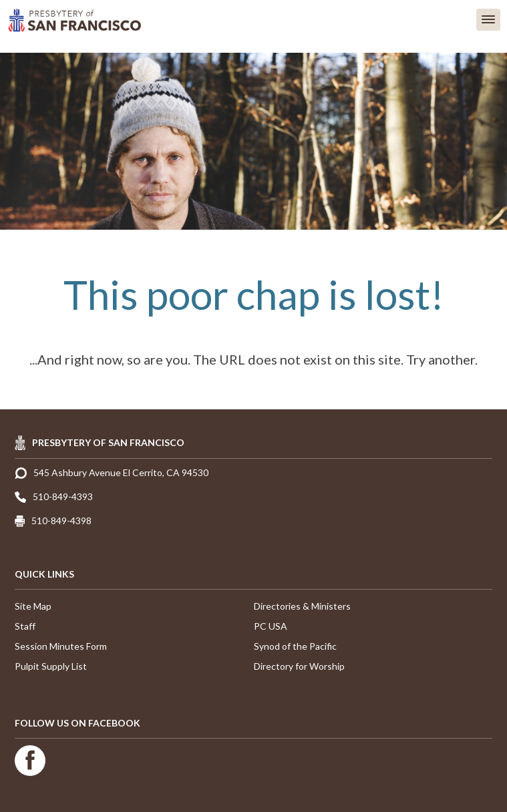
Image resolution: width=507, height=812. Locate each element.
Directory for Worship (299, 666)
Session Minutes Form (61, 646)
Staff (25, 626)
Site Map (33, 606)
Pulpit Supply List (51, 666)
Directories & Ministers (302, 606)
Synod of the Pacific (295, 646)
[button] (488, 20)
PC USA (271, 626)
